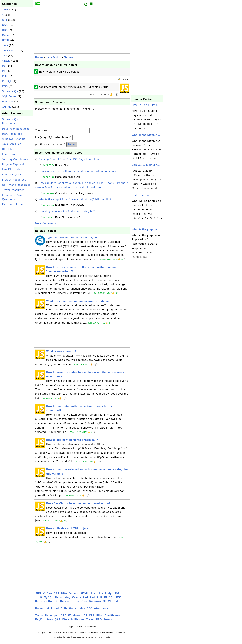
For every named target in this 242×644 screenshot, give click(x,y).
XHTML (7, 107)
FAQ (99, 623)
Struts (75, 604)
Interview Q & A (12, 175)
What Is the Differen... (146, 135)
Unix (84, 604)
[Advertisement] (17, 255)
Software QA (10, 91)
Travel (90, 623)
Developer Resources (16, 129)
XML (117, 604)
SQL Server (9, 96)
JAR (85, 619)
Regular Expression (15, 164)
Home (39, 57)
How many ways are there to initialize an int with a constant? (78, 174)
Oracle (6, 61)
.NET (5, 10)
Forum (108, 623)
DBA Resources (12, 134)
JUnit (39, 600)
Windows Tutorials (14, 139)
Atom (98, 611)
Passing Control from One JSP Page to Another (69, 162)
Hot (47, 611)
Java (5, 45)
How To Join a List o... (146, 105)
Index (81, 611)
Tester (39, 619)
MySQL (49, 600)
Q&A (58, 623)
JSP (5, 56)
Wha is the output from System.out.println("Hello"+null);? (75, 203)
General (7, 35)
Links (49, 623)
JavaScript (9, 51)
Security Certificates (15, 159)
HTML (6, 40)
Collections (68, 611)
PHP (5, 76)
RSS (5, 86)
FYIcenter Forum (13, 204)
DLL (92, 619)
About (55, 611)
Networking (63, 600)
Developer (52, 619)
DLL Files (8, 149)
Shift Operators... (143, 195)
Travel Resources (13, 190)
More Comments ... (47, 226)
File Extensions (12, 154)
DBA (5, 30)
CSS (5, 25)
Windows (8, 102)
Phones (80, 623)
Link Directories (12, 170)
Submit (72, 148)
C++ (5, 20)
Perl (5, 66)
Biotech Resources (14, 180)
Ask (105, 611)
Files (100, 619)
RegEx (39, 623)
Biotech (68, 623)
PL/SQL (7, 81)
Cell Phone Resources (16, 185)
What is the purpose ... (146, 229)
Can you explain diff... (146, 165)
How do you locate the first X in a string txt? (67, 214)
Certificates (113, 619)
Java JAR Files (12, 144)
